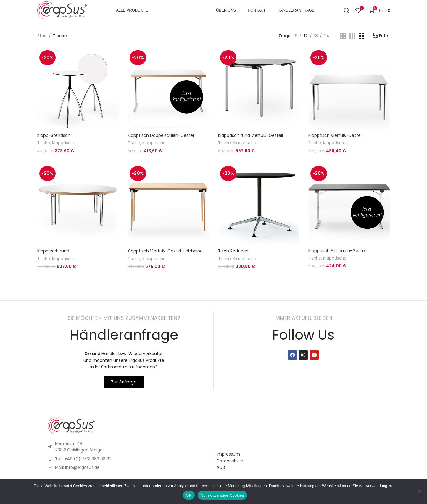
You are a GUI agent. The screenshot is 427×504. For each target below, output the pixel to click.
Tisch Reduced (233, 251)
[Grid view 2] (343, 36)
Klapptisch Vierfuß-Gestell (335, 135)
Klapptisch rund (53, 251)
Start (42, 36)
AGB (221, 467)
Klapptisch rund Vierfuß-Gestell (250, 135)
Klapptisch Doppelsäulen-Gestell (161, 135)
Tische (44, 143)
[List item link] (129, 459)
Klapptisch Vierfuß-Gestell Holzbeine (165, 251)
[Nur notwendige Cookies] (420, 491)
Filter (384, 36)
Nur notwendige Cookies (222, 495)
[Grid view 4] (361, 36)
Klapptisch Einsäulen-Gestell (337, 251)
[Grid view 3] (352, 36)
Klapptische (64, 143)
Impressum (228, 454)
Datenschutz (230, 461)
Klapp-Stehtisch (54, 135)
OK (189, 495)
